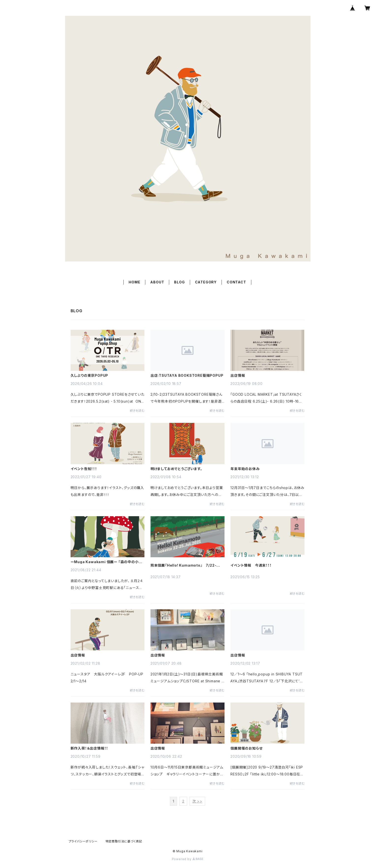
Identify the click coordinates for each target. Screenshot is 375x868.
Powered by (188, 859)
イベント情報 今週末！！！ (251, 565)
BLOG (179, 282)
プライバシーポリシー (83, 841)
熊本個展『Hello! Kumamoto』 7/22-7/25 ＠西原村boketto (184, 565)
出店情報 (238, 376)
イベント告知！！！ (84, 469)
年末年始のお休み (245, 469)
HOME (134, 282)
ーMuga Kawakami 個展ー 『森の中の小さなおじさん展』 (106, 562)
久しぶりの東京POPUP (90, 376)
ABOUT (157, 282)
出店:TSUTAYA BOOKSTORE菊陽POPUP (187, 376)
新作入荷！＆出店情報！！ (90, 748)
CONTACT (236, 282)
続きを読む (137, 411)
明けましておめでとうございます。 (176, 469)
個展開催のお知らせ (246, 748)
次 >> (197, 801)
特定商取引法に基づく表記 (124, 841)
